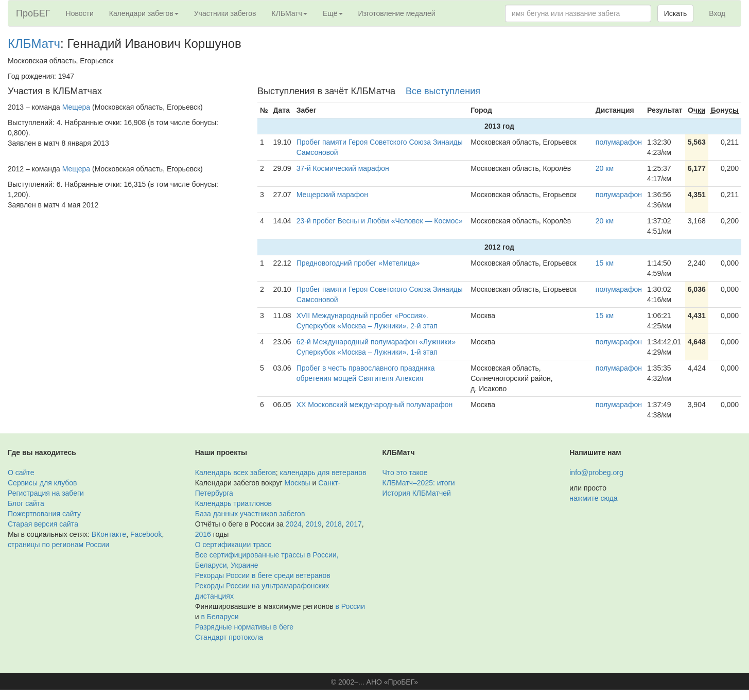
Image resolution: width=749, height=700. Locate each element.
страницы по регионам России (58, 545)
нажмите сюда (593, 498)
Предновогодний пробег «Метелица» (358, 263)
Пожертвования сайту (44, 514)
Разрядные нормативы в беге (244, 627)
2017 (354, 524)
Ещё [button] (333, 13)
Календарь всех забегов (236, 472)
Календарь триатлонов (233, 503)
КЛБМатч (34, 43)
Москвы (297, 483)
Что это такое (405, 472)
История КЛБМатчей (417, 493)
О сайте (21, 472)
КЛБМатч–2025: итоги (419, 483)
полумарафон (619, 142)
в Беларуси (220, 617)
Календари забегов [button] (144, 13)
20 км (605, 168)
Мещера (76, 107)
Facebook (146, 534)
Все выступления (443, 91)
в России (350, 606)
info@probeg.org (596, 472)
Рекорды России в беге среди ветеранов (263, 575)
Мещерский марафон (332, 195)
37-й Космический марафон (343, 168)
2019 (314, 524)
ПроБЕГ (33, 13)
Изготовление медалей (397, 13)
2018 (334, 524)
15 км (605, 263)
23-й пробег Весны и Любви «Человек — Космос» (380, 221)
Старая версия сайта (43, 524)
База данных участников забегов (250, 514)
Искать (676, 13)
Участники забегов (225, 13)
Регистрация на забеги (46, 493)
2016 (203, 534)
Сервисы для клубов (42, 483)
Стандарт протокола (229, 637)
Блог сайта (26, 503)
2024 (294, 524)
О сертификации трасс (233, 545)
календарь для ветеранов (323, 472)
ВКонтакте (109, 534)
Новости (80, 13)
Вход (717, 13)
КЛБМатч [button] (289, 13)
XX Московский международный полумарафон (375, 405)
